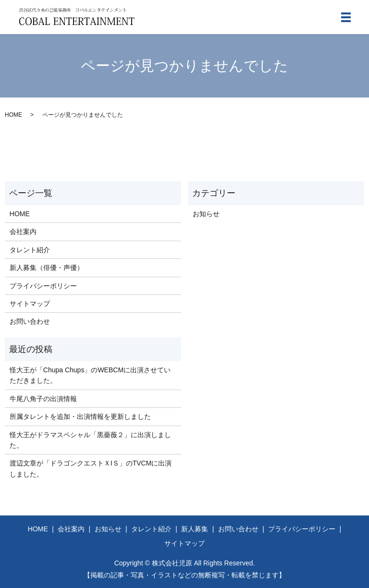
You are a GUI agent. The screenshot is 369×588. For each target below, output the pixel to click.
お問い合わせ (30, 321)
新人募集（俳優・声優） (47, 268)
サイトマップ (30, 304)
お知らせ (206, 214)
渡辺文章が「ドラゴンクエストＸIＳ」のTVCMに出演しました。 (91, 468)
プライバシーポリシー (43, 286)
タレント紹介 (30, 250)
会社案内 (23, 232)
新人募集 (195, 529)
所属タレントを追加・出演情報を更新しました (80, 416)
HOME (13, 115)
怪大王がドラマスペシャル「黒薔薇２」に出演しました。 (90, 440)
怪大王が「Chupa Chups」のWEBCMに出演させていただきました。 (90, 375)
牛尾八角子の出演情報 (43, 399)
